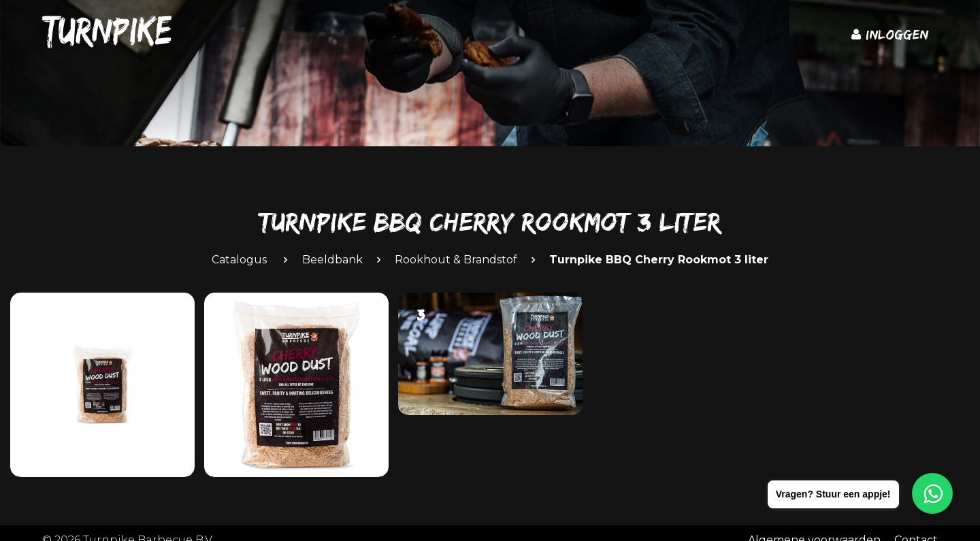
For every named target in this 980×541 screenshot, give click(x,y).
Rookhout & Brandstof (456, 260)
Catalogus (239, 260)
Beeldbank (332, 260)
